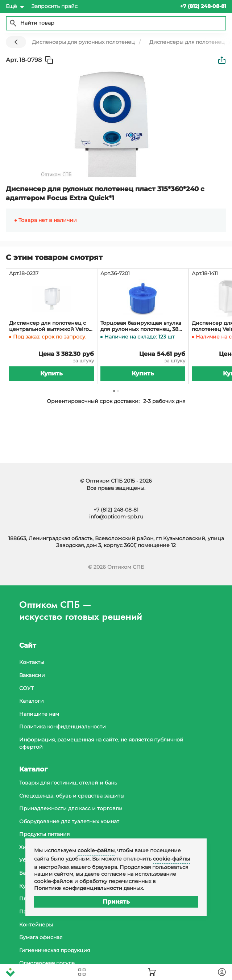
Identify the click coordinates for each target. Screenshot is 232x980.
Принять (116, 902)
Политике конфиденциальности (78, 888)
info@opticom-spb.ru (116, 517)
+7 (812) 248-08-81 (116, 510)
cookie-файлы (96, 850)
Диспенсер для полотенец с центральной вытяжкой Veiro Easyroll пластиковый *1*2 (49, 326)
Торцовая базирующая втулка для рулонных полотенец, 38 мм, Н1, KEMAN (141, 326)
